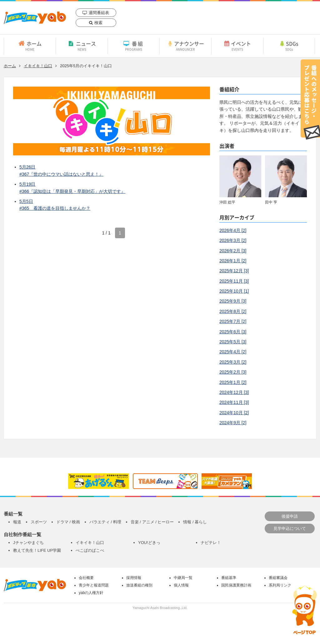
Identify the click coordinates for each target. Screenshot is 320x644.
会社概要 (86, 578)
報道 (17, 522)
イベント (237, 46)
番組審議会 (278, 578)
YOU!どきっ (149, 543)
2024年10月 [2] (234, 413)
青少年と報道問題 (94, 585)
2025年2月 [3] (233, 372)
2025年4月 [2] (233, 352)
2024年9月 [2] (233, 423)
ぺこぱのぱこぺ (90, 550)
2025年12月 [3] (234, 271)
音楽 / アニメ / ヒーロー (152, 522)
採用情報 (134, 578)
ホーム (30, 46)
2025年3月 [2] (233, 362)
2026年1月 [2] (233, 261)
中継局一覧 (183, 578)
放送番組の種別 (139, 585)
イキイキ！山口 (38, 66)
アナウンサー (185, 46)
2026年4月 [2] (233, 230)
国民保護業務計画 (236, 585)
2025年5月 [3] (233, 342)
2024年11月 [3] (234, 402)
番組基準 (229, 578)
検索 (98, 23)
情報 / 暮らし (195, 522)
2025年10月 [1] (234, 291)
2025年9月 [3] (233, 301)
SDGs (289, 46)
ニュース (82, 46)
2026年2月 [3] (233, 251)
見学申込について (290, 528)
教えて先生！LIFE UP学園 (37, 550)
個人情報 (181, 585)
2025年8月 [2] (233, 311)
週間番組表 (99, 13)
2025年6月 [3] (233, 332)
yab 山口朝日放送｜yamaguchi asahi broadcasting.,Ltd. (35, 18)
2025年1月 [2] (233, 382)
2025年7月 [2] (233, 321)
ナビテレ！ (211, 543)
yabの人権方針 (91, 593)
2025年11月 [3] (234, 281)
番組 (134, 46)
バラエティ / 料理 (105, 522)
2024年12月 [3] (234, 392)
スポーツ (39, 522)
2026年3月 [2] (233, 240)
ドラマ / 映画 (68, 522)
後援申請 (290, 516)
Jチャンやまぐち (28, 543)
